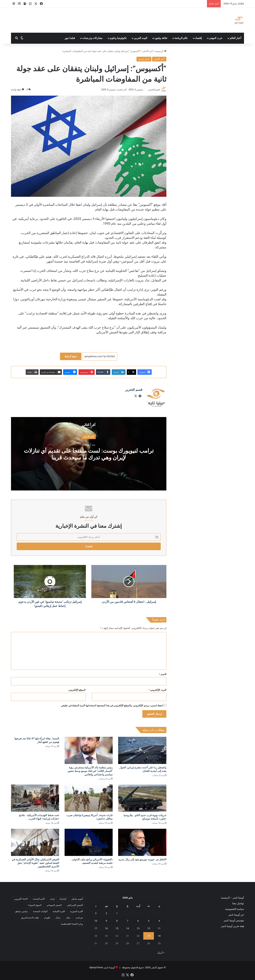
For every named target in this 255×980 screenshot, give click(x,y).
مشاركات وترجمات (92, 38)
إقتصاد (198, 38)
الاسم (163, 674)
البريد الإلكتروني (157, 690)
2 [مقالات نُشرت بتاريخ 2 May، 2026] (106, 913)
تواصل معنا (238, 903)
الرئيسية (161, 51)
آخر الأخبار (148, 51)
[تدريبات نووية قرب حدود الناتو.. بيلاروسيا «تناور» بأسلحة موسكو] (142, 798)
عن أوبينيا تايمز (236, 914)
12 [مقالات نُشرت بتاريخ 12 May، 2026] (149, 928)
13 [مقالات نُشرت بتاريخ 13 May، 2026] (138, 928)
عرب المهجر (216, 38)
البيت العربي (141, 38)
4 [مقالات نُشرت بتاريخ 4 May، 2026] (159, 921)
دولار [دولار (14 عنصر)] (68, 917)
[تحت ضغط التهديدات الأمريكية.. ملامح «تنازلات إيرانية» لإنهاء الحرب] (35, 798)
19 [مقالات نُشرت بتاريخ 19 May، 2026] (149, 936)
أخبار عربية (144, 59)
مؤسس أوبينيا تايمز (234, 920)
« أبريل (161, 953)
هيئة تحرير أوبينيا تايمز (233, 926)
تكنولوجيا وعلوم (118, 38)
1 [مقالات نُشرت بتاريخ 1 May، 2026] (117, 913)
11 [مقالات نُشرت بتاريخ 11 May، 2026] (159, 928)
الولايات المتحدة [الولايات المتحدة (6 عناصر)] (40, 911)
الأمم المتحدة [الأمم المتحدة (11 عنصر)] (39, 899)
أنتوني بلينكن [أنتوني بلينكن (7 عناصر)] (77, 899)
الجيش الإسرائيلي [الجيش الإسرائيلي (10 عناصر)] (75, 905)
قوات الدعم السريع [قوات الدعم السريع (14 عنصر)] (30, 917)
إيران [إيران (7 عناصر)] (52, 899)
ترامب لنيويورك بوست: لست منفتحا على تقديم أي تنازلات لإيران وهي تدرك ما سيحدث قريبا (89, 454)
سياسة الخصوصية (235, 909)
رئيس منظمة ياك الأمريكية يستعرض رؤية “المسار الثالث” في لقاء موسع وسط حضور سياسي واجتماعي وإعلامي (90, 771)
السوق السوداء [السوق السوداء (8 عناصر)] (35, 905)
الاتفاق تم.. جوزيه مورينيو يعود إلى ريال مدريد (142, 859)
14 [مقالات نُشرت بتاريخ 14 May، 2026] (128, 928)
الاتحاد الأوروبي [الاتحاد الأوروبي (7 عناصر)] (21, 899)
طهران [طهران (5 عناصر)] (47, 917)
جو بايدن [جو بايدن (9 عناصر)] (79, 917)
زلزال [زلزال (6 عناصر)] (58, 917)
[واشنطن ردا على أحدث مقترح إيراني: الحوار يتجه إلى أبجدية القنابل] (142, 750)
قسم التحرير (154, 90)
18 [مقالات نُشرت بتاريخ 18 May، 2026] (159, 936)
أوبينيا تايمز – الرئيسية (232, 897)
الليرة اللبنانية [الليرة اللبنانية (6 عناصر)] (59, 911)
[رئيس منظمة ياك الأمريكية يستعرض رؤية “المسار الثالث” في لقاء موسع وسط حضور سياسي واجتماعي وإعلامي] (89, 750)
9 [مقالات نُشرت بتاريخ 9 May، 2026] (106, 921)
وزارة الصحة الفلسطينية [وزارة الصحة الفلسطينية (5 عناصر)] (72, 924)
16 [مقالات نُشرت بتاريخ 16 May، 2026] (106, 928)
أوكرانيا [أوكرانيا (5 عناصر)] (63, 899)
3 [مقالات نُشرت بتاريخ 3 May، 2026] (96, 913)
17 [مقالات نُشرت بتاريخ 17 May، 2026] (96, 928)
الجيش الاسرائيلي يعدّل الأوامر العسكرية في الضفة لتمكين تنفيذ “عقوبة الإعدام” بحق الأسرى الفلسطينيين (35, 863)
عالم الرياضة (181, 38)
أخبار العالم (236, 38)
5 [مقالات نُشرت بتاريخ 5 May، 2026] (149, 921)
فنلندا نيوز (70, 38)
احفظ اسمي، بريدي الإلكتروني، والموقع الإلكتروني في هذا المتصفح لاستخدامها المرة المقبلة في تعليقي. (112, 705)
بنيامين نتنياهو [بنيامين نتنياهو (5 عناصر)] (22, 911)
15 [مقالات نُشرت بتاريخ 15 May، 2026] (117, 928)
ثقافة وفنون (161, 38)
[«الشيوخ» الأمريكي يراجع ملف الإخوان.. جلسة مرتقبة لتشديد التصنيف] (89, 842)
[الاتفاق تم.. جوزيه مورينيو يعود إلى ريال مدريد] (142, 842)
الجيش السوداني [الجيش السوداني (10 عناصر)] (54, 905)
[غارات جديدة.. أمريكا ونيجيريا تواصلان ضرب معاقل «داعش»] (89, 798)
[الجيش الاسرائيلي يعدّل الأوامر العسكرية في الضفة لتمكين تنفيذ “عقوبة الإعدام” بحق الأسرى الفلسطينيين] (35, 842)
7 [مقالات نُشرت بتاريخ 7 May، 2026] (127, 921)
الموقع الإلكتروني (77, 690)
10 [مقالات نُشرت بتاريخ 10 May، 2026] (96, 921)
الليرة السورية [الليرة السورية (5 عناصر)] (76, 911)
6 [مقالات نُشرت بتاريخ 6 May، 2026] (138, 921)
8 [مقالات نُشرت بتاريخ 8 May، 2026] (117, 921)
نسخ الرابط (71, 356)
